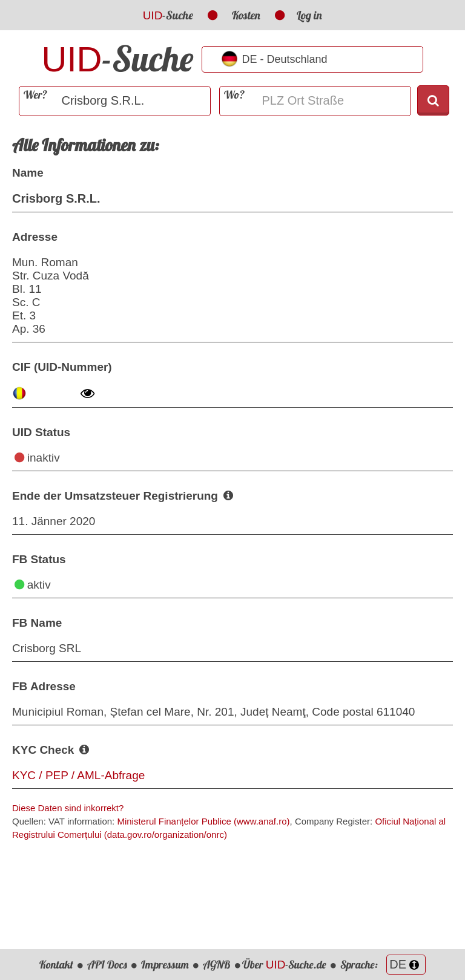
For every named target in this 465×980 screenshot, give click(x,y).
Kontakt (56, 965)
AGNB (217, 965)
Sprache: (383, 965)
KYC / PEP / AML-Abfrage (78, 775)
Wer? (35, 95)
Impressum (165, 965)
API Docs (107, 965)
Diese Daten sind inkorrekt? (68, 808)
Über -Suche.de (285, 965)
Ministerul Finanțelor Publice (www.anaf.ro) (203, 821)
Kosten (246, 15)
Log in (309, 15)
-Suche (168, 15)
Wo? (234, 95)
